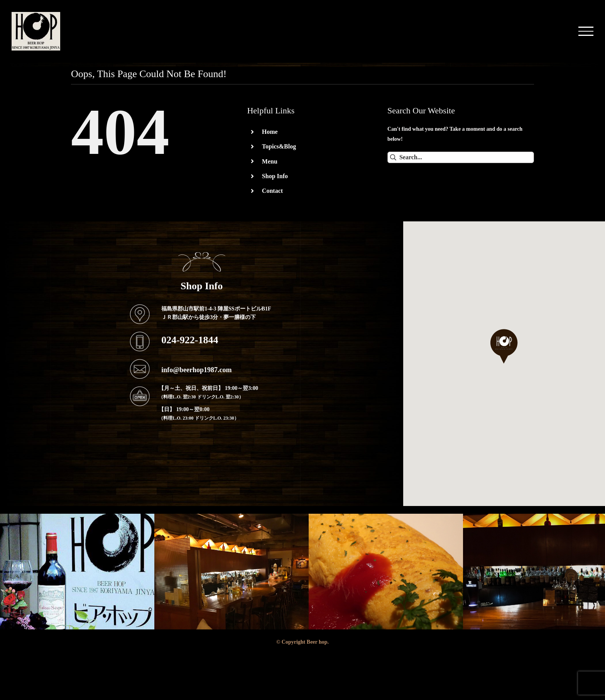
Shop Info (275, 176)
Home (270, 132)
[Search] (393, 157)
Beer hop (317, 642)
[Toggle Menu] (586, 31)
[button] (504, 346)
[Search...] (461, 157)
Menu (270, 161)
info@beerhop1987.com (196, 369)
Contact (272, 191)
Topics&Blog (279, 146)
